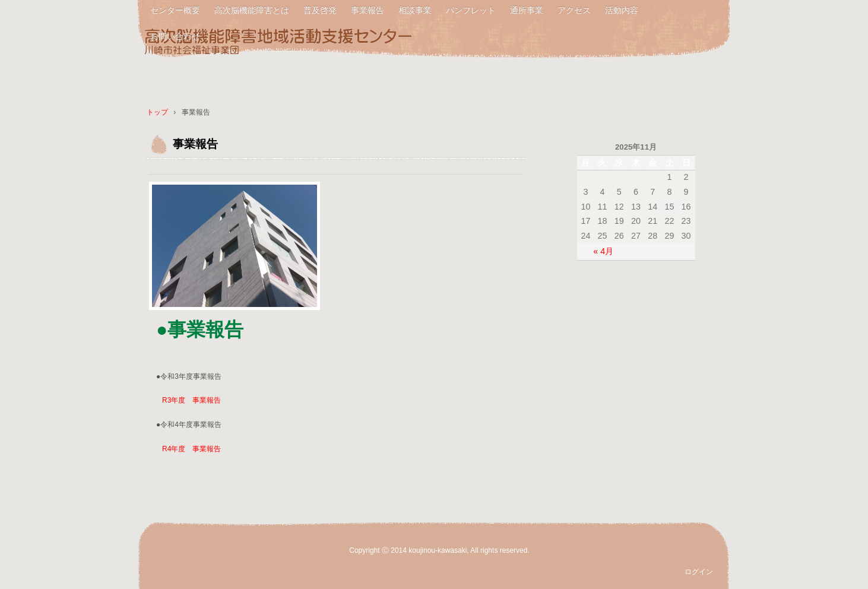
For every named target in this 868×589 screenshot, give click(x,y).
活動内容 (622, 10)
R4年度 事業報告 (191, 449)
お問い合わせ (175, 36)
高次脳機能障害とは (252, 10)
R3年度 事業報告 (191, 400)
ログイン (699, 572)
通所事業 (527, 10)
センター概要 (175, 10)
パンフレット (471, 10)
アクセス (574, 10)
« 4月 (603, 251)
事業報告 (368, 10)
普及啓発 (320, 10)
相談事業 (415, 10)
